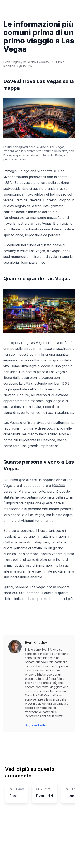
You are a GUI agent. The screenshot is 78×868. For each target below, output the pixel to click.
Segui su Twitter (36, 725)
